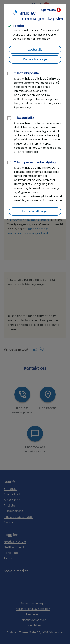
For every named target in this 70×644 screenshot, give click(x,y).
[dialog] (35, 111)
